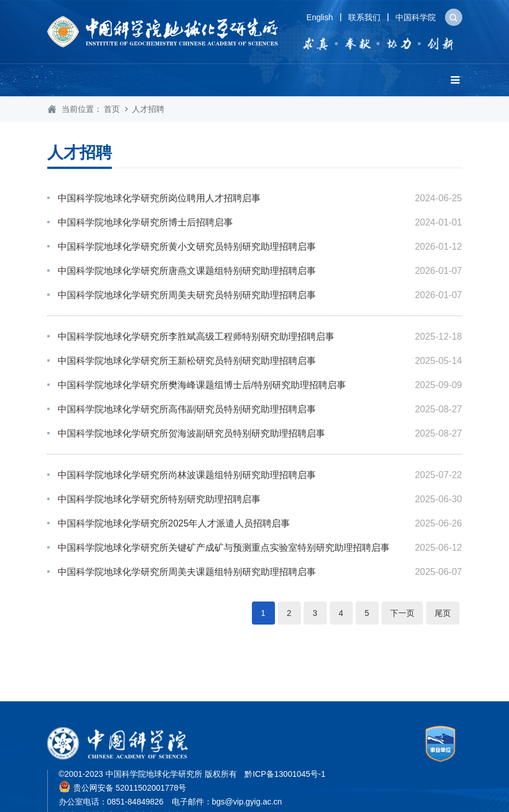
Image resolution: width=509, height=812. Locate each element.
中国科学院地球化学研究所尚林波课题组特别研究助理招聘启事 (187, 475)
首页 (112, 109)
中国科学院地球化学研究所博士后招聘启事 (145, 222)
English (320, 17)
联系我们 (364, 17)
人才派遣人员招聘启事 (174, 523)
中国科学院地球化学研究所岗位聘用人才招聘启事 (159, 198)
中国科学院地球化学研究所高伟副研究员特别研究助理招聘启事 (187, 409)
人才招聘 (148, 109)
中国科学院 (416, 17)
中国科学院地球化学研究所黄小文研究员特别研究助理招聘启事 (187, 247)
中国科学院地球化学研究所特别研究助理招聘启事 (159, 499)
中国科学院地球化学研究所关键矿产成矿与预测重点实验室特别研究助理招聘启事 (224, 548)
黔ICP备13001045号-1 (285, 774)
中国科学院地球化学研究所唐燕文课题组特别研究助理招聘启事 (187, 271)
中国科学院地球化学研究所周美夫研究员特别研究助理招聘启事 (187, 295)
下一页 (402, 613)
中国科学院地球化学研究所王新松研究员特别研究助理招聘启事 (187, 361)
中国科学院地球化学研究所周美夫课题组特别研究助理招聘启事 (187, 572)
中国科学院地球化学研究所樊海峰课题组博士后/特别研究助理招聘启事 (202, 385)
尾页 (443, 613)
